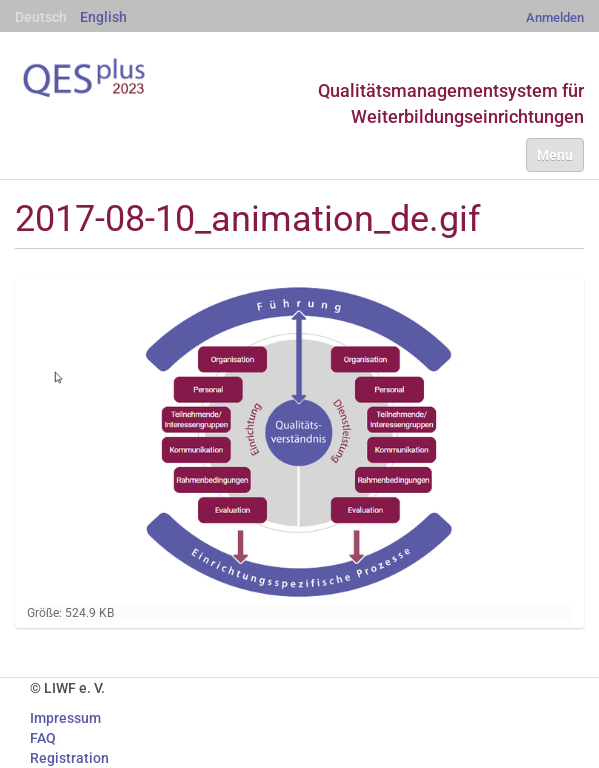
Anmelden (555, 17)
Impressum (65, 718)
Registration (69, 758)
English (103, 17)
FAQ (43, 738)
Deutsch (41, 17)
